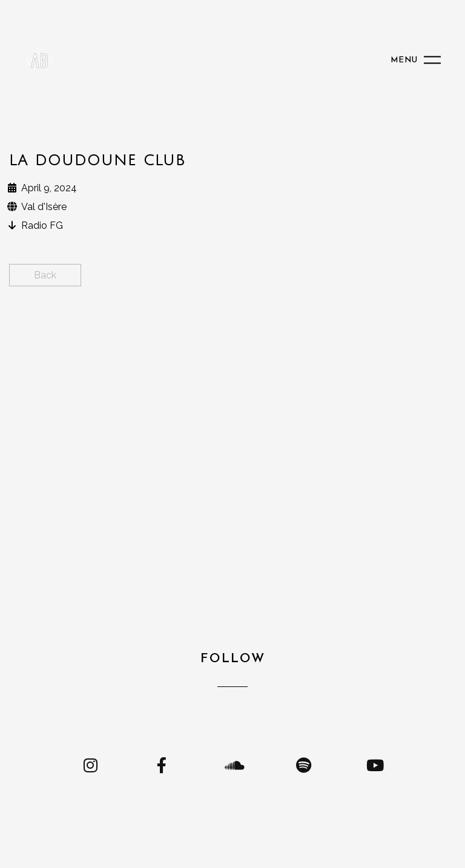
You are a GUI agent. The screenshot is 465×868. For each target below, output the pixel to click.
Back (45, 275)
